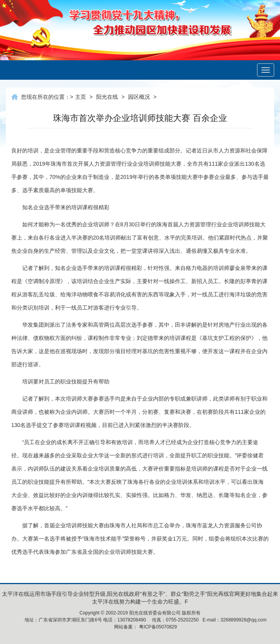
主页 (81, 97)
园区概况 (139, 97)
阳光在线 (107, 97)
